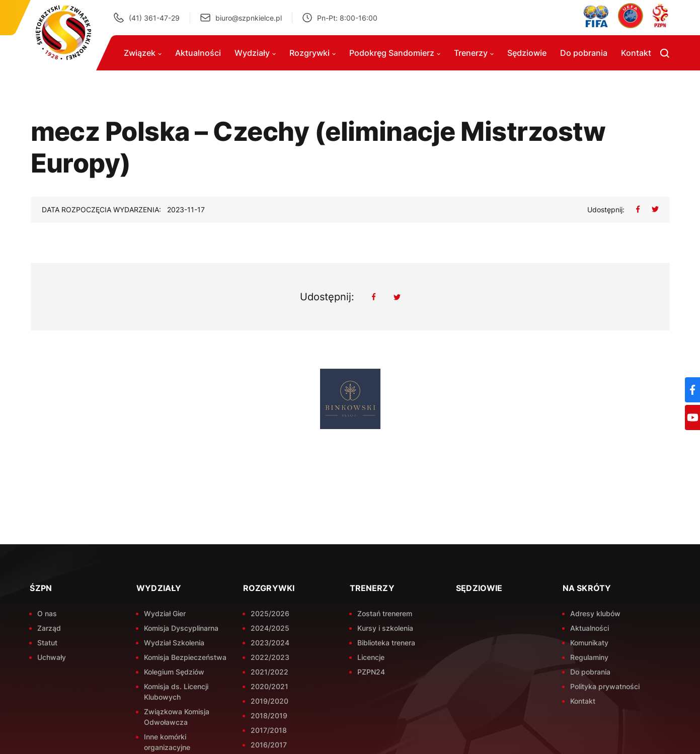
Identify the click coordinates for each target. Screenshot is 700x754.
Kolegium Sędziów (174, 672)
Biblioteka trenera (386, 643)
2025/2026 (270, 613)
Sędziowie (527, 53)
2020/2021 (269, 686)
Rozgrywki (313, 53)
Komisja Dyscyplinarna (181, 628)
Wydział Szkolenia (174, 643)
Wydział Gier (165, 613)
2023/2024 (270, 643)
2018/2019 (269, 716)
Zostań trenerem (385, 613)
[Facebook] (692, 390)
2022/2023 (270, 657)
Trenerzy (474, 53)
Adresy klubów (595, 613)
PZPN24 (371, 672)
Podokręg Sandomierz (395, 53)
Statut (47, 643)
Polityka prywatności (605, 686)
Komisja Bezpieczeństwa (185, 657)
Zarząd (49, 628)
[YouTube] (692, 417)
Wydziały (255, 53)
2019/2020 (269, 701)
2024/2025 (270, 628)
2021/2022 (269, 672)
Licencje (371, 657)
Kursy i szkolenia (385, 628)
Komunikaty (589, 643)
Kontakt (636, 53)
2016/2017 (269, 745)
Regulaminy (589, 657)
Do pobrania (584, 53)
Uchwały (52, 657)
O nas (47, 613)
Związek (143, 53)
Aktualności (198, 53)
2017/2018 (269, 730)
